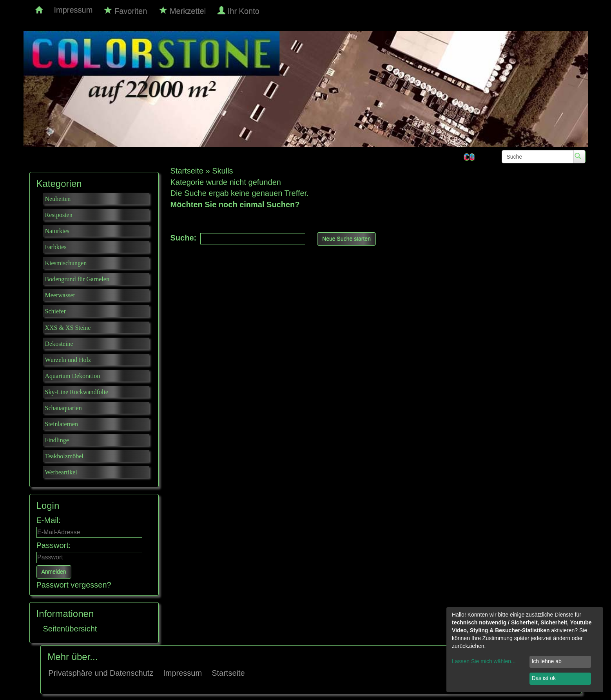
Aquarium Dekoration (73, 376)
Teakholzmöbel (64, 456)
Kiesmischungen (66, 263)
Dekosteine (59, 344)
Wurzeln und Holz (68, 360)
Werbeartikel (61, 472)
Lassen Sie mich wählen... (484, 661)
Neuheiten (58, 199)
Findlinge (57, 440)
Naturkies (57, 231)
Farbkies (56, 247)
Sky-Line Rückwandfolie (77, 392)
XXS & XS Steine (68, 328)
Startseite (228, 673)
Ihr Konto (239, 11)
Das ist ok (543, 678)
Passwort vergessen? (74, 585)
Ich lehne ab (546, 661)
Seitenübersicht (70, 629)
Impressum (73, 10)
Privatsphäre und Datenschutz (101, 673)
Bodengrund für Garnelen (77, 279)
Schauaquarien (63, 408)
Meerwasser (60, 295)
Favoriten (126, 11)
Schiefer (55, 311)
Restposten (59, 215)
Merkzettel (183, 11)
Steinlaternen (62, 424)
